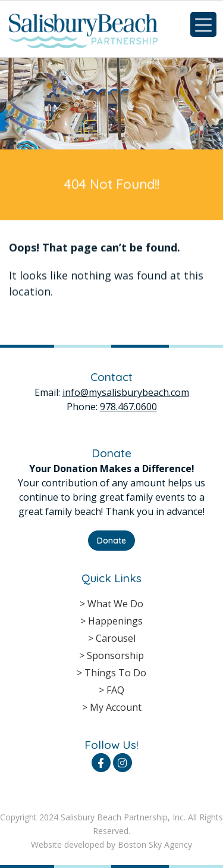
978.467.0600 (128, 407)
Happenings (115, 621)
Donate (111, 541)
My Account (116, 707)
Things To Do (115, 673)
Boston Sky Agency (155, 844)
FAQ (115, 690)
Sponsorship (115, 655)
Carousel (116, 638)
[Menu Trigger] (203, 24)
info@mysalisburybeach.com (126, 392)
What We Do (115, 604)
